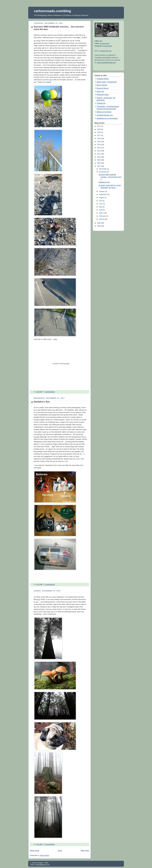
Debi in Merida (102, 85)
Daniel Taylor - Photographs (107, 82)
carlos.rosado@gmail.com (106, 63)
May (101, 207)
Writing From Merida (104, 112)
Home (60, 851)
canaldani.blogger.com (105, 115)
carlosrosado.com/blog (53, 11)
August (102, 198)
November (103, 172)
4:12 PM (39, 844)
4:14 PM (39, 584)
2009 (99, 160)
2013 (99, 148)
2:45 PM (39, 392)
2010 (99, 157)
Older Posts (85, 851)
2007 (99, 166)
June (101, 204)
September (103, 194)
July (101, 201)
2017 (99, 135)
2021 (99, 126)
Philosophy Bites (103, 95)
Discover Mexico (103, 88)
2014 (99, 145)
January (102, 219)
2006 (99, 223)
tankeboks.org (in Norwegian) (107, 118)
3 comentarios (50, 392)
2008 (99, 163)
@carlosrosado (104, 43)
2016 (99, 139)
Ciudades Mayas (103, 79)
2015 (99, 142)
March (101, 213)
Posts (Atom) (45, 855)
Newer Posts (34, 851)
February (102, 216)
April (101, 210)
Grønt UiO (100, 91)
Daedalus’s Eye (42, 402)
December (103, 169)
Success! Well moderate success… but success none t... (110, 177)
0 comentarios (50, 844)
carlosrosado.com (106, 51)
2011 (99, 154)
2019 (99, 132)
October (102, 192)
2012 (99, 151)
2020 (99, 129)
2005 (99, 226)
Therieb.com (101, 103)
